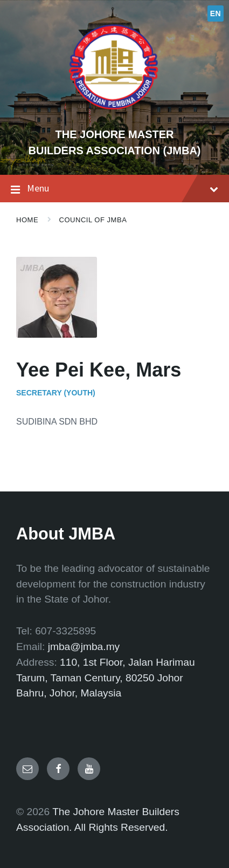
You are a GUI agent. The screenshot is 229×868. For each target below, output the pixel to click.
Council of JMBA (93, 220)
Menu (114, 189)
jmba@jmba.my (84, 647)
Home (27, 220)
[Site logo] (115, 116)
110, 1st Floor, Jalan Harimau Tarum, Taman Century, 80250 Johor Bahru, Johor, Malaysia (106, 678)
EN (216, 13)
